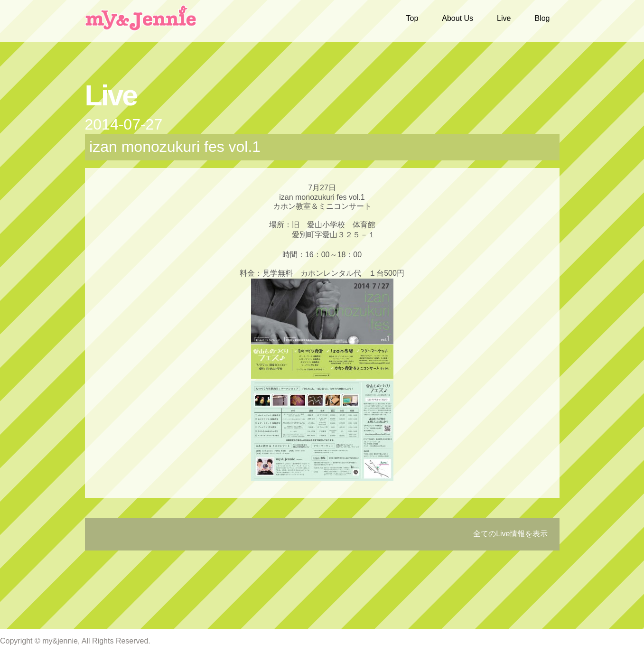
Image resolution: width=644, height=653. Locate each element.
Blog (542, 18)
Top (412, 18)
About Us (457, 18)
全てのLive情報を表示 (510, 534)
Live (504, 18)
